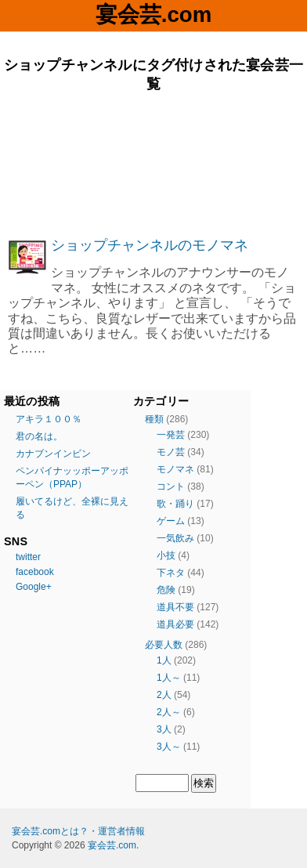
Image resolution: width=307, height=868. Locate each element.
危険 (166, 590)
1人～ (169, 678)
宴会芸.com (153, 14)
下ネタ (171, 573)
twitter (28, 557)
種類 (154, 419)
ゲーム (171, 521)
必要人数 (164, 645)
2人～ (169, 712)
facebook (35, 572)
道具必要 (175, 624)
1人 (164, 660)
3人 (164, 729)
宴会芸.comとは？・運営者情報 (78, 831)
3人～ (169, 747)
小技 (166, 555)
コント (171, 486)
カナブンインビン (53, 454)
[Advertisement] (153, 165)
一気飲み (175, 538)
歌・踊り (175, 504)
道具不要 (175, 607)
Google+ (34, 587)
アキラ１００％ (49, 419)
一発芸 (171, 435)
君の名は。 (39, 436)
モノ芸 (171, 452)
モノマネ (175, 469)
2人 (164, 695)
